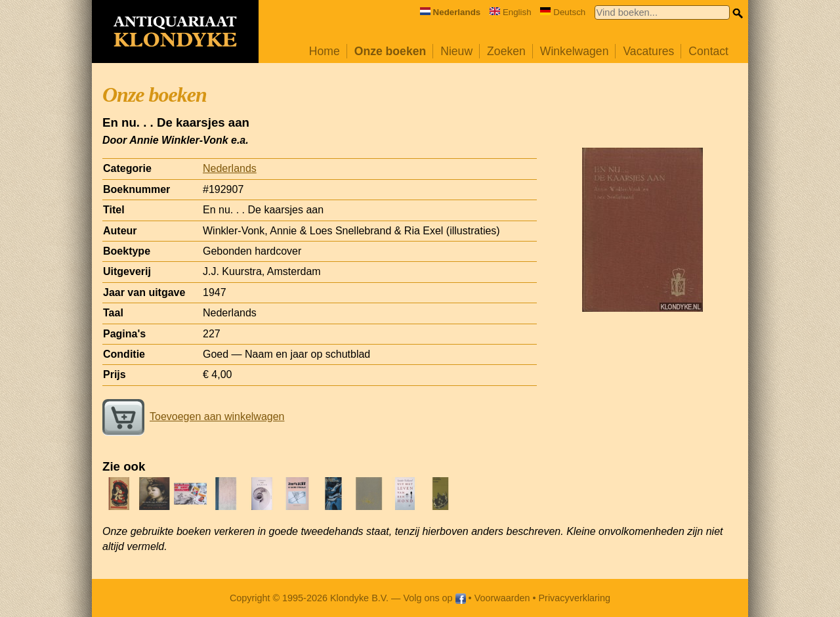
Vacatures (648, 51)
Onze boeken (390, 51)
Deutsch (563, 12)
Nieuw (456, 51)
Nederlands (230, 168)
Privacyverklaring (575, 598)
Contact (708, 51)
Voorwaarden (502, 598)
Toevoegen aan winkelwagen (193, 416)
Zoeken (506, 51)
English (511, 12)
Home (325, 51)
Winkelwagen (575, 51)
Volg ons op (434, 598)
